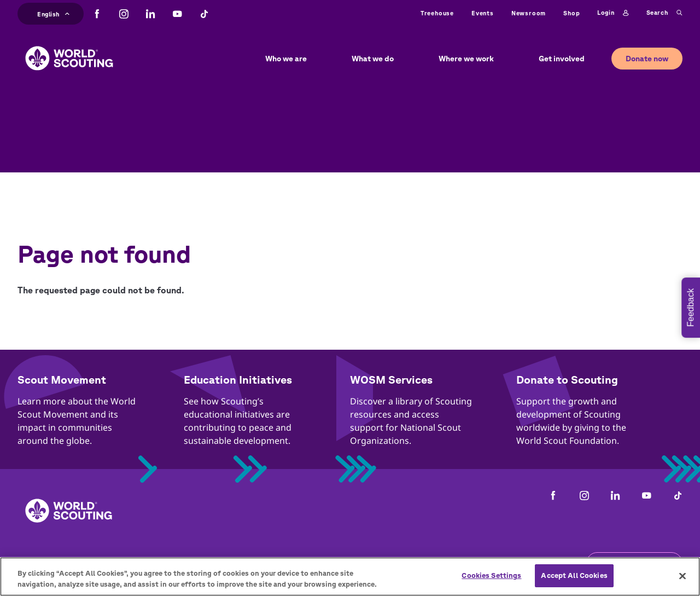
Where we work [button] (466, 59)
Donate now (647, 59)
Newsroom (529, 13)
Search (664, 13)
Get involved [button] (562, 59)
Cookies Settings (491, 575)
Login (613, 13)
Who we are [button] (286, 59)
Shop (571, 13)
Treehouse (437, 13)
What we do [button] (373, 59)
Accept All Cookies (574, 575)
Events (483, 13)
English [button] (53, 13)
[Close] (682, 576)
